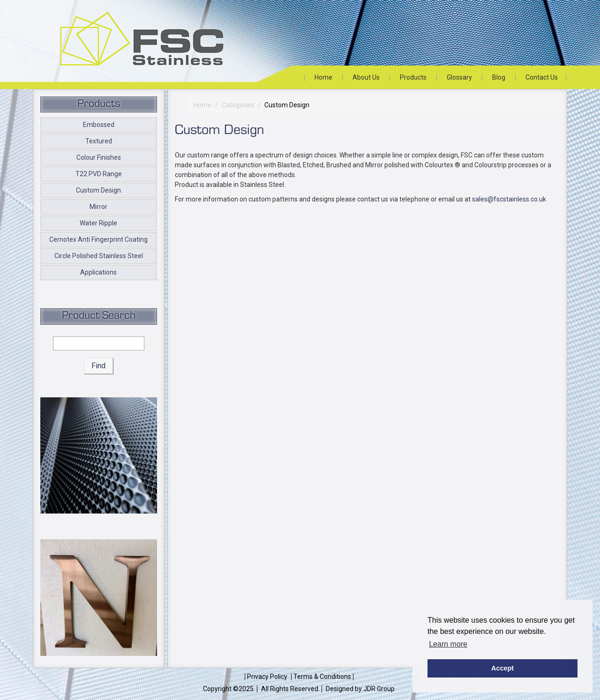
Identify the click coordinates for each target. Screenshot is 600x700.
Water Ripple (98, 223)
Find (98, 366)
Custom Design (98, 190)
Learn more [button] (448, 644)
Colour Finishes (99, 157)
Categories (238, 105)
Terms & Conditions (322, 677)
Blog (499, 77)
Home (323, 77)
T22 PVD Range (99, 174)
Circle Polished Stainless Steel (99, 256)
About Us (366, 77)
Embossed (99, 125)
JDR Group (379, 689)
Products (413, 77)
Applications (98, 272)
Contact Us (542, 77)
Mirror (98, 207)
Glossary (459, 77)
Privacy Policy (267, 677)
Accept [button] (502, 668)
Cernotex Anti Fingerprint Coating (98, 239)
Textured (99, 141)
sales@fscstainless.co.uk (509, 199)
